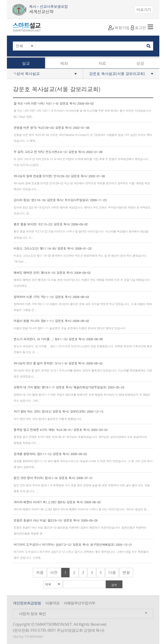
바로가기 (144, 10)
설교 (26, 63)
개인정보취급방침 (27, 603)
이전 (54, 572)
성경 (140, 63)
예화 (64, 63)
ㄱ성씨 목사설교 (26, 74)
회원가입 (119, 28)
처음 (40, 572)
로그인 (138, 28)
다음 (112, 572)
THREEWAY (34, 636)
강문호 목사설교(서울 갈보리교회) (117, 74)
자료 (102, 63)
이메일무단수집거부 (79, 603)
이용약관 (52, 603)
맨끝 (126, 572)
